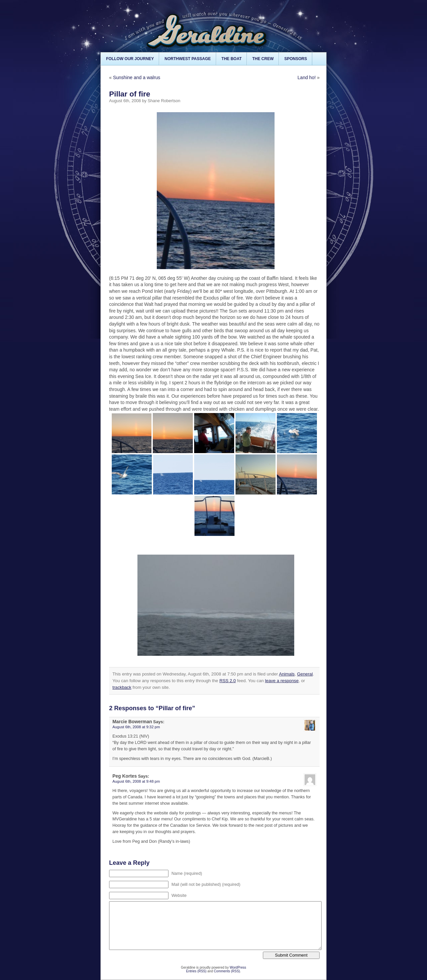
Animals (287, 674)
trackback (122, 687)
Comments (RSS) (227, 971)
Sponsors (296, 59)
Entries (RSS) (196, 971)
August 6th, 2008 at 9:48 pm (136, 781)
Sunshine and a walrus (137, 77)
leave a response (282, 681)
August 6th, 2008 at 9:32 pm (136, 727)
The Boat (232, 59)
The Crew (263, 59)
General (305, 674)
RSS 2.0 (228, 681)
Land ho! (307, 77)
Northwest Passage (187, 59)
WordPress (238, 967)
